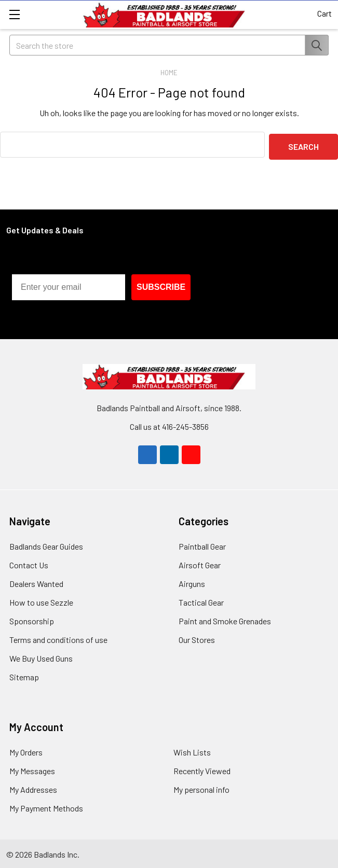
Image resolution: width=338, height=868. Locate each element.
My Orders (26, 750)
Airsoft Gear (200, 563)
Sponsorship (32, 619)
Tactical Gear (201, 600)
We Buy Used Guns (41, 656)
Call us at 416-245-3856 (169, 424)
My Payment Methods (46, 806)
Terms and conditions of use (58, 638)
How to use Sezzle (41, 600)
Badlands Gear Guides (46, 544)
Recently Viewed (202, 769)
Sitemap (24, 675)
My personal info (201, 787)
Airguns (192, 582)
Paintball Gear (202, 544)
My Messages (32, 769)
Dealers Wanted (36, 582)
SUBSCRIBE (161, 285)
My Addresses (33, 787)
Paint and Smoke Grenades (225, 619)
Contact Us (29, 563)
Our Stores (197, 638)
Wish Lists (192, 750)
